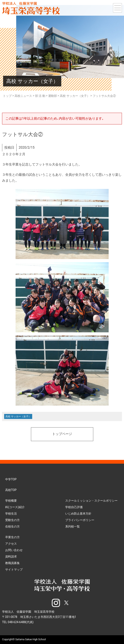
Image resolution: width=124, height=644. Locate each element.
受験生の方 (12, 520)
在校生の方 (12, 526)
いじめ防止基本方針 (78, 514)
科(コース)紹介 (15, 507)
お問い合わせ (14, 550)
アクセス (11, 544)
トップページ (62, 434)
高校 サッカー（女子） (18, 416)
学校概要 (11, 501)
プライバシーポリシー (80, 520)
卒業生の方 (12, 537)
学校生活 (11, 514)
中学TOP (11, 479)
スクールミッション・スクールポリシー (91, 501)
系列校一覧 (72, 526)
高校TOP (11, 490)
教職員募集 (12, 563)
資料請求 (11, 557)
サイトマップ (14, 569)
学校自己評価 (74, 507)
